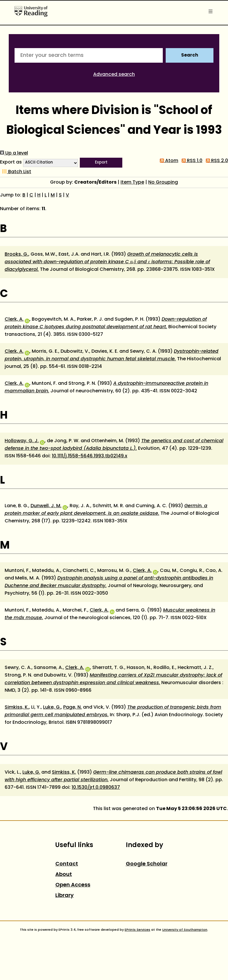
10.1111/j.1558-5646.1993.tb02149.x (90, 456)
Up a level (14, 153)
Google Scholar (147, 864)
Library (64, 896)
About (64, 875)
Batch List (16, 172)
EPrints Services (137, 930)
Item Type (132, 182)
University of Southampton (185, 930)
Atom (168, 161)
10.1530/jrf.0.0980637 (96, 788)
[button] (101, 163)
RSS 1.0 (191, 161)
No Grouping (163, 182)
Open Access (73, 885)
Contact (67, 864)
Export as (11, 162)
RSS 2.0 (216, 161)
